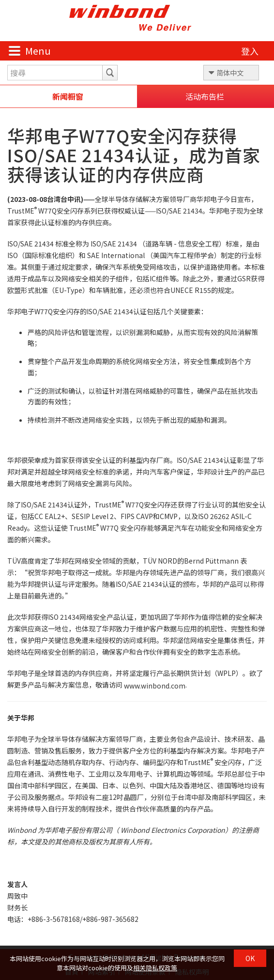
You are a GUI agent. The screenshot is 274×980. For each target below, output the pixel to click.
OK (250, 958)
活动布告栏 (205, 96)
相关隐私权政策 (155, 968)
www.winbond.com (155, 686)
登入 (250, 51)
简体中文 (230, 73)
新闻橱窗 (68, 96)
